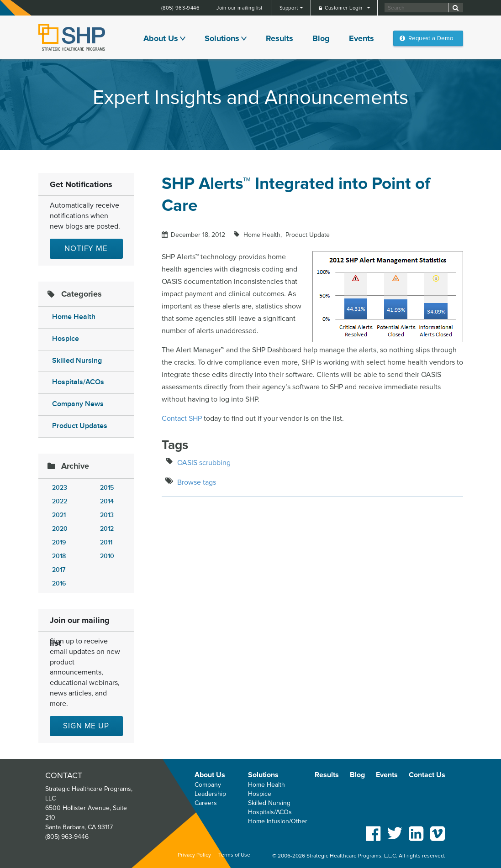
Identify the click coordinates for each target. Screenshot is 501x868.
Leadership (210, 794)
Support (290, 8)
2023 (60, 488)
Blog (321, 38)
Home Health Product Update (286, 235)
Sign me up (86, 726)
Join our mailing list (240, 8)
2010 (107, 556)
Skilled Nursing (77, 361)
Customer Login (344, 8)
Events (361, 38)
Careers (206, 803)
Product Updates (80, 426)
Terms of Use (234, 855)
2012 (107, 529)
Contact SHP (182, 418)
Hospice (66, 339)
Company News (78, 404)
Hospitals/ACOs (78, 382)
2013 (107, 515)
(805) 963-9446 (181, 8)
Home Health (74, 317)
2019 (59, 542)
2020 (60, 529)
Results (280, 38)
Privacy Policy (194, 855)
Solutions (222, 38)
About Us (161, 38)
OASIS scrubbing (204, 463)
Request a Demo (431, 38)
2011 (106, 542)
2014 (107, 501)
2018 (59, 556)
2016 (59, 583)
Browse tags (197, 482)
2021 (59, 515)
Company (208, 785)
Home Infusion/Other (278, 821)
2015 (107, 488)
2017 (59, 570)
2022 (60, 501)
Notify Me (86, 248)
